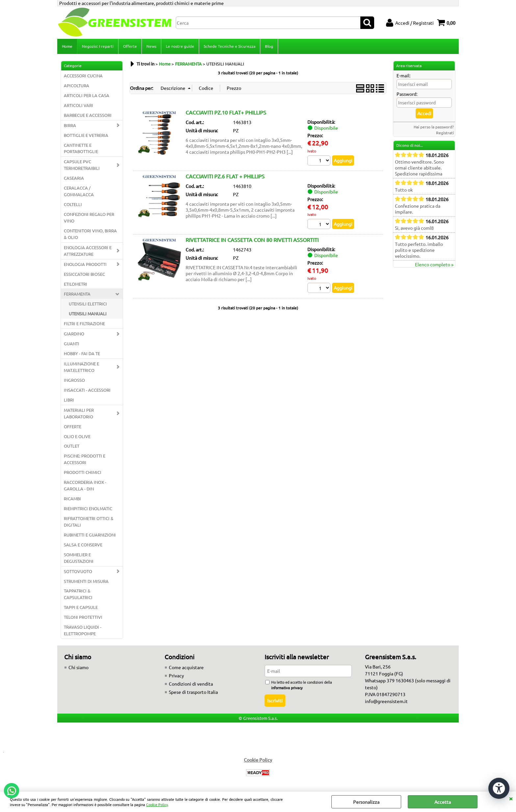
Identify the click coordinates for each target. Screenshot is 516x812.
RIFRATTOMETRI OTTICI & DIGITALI (89, 522)
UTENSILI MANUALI (88, 314)
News (151, 46)
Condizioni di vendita (191, 684)
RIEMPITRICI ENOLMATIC (88, 508)
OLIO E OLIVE (77, 436)
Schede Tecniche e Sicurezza (230, 46)
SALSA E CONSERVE (83, 545)
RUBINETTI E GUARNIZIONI (90, 535)
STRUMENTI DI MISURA (86, 581)
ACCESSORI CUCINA (83, 76)
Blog (269, 46)
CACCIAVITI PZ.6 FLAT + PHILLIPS (225, 176)
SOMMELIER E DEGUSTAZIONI (79, 558)
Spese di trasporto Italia (193, 692)
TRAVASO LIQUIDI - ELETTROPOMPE (83, 630)
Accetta (443, 802)
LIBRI (69, 400)
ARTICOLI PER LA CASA (87, 95)
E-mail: (403, 75)
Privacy (176, 675)
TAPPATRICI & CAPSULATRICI (78, 594)
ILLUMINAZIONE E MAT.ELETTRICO (81, 367)
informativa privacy (287, 688)
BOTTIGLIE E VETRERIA (86, 135)
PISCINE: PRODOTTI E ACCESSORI (85, 459)
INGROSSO (74, 380)
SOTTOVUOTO (78, 571)
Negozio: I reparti (98, 46)
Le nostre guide (180, 46)
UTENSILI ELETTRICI (88, 304)
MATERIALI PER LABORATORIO (79, 413)
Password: (407, 94)
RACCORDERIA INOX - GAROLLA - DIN (85, 485)
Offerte (130, 46)
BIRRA (70, 125)
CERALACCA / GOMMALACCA (79, 191)
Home (67, 46)
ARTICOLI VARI (78, 105)
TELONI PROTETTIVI (83, 617)
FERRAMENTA (77, 294)
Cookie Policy (157, 804)
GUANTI (72, 343)
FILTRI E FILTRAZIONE (84, 323)
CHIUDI (511, 798)
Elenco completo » (434, 264)
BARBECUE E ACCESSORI (88, 115)
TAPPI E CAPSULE (81, 607)
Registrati (445, 133)
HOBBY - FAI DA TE (82, 353)
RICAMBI (72, 498)
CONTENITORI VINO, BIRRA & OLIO (90, 234)
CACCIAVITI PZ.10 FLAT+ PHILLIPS (226, 112)
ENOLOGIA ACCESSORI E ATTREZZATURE (88, 251)
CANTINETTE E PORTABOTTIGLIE (81, 148)
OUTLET (72, 446)
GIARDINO (74, 334)
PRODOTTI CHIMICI (83, 472)
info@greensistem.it (386, 701)
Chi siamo (78, 667)
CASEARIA (74, 178)
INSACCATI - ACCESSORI (87, 390)
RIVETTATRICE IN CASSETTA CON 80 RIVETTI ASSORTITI (252, 240)
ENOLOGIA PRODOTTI (85, 264)
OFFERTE (73, 426)
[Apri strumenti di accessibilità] (499, 788)
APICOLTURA (77, 85)
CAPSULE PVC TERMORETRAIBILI (82, 165)
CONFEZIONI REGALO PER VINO (89, 217)
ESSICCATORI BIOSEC (84, 274)
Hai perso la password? (434, 127)
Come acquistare (186, 667)
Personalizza (366, 802)
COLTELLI (73, 204)
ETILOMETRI (76, 284)
